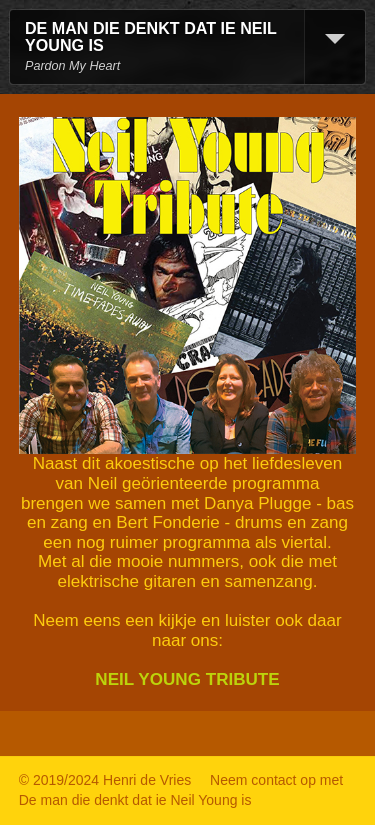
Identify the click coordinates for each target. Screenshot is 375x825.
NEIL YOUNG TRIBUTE (187, 679)
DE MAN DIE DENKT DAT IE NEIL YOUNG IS (151, 37)
